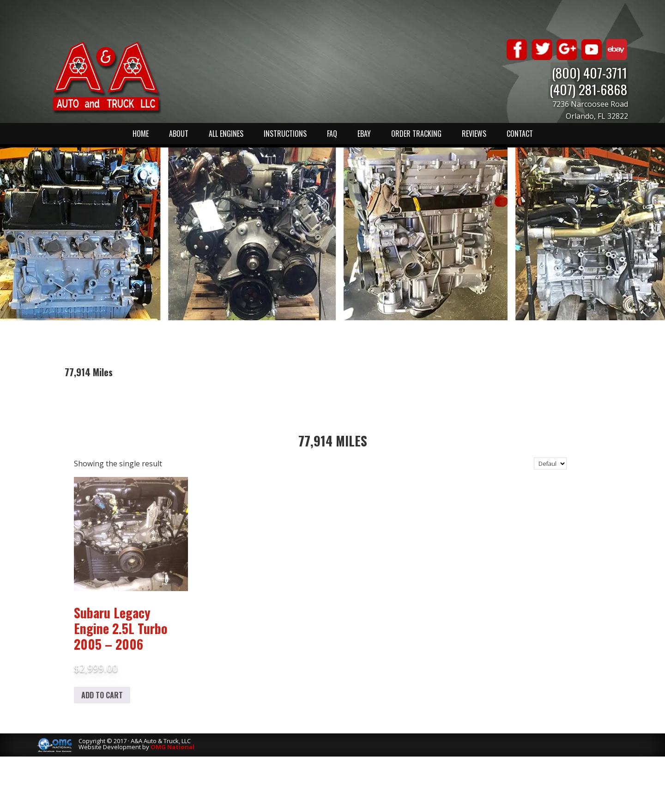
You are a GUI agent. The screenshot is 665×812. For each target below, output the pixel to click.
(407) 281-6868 (589, 89)
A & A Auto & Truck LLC (106, 77)
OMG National (172, 747)
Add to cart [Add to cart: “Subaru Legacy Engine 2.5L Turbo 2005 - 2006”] (102, 695)
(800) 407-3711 (590, 72)
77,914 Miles (333, 441)
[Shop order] (550, 464)
